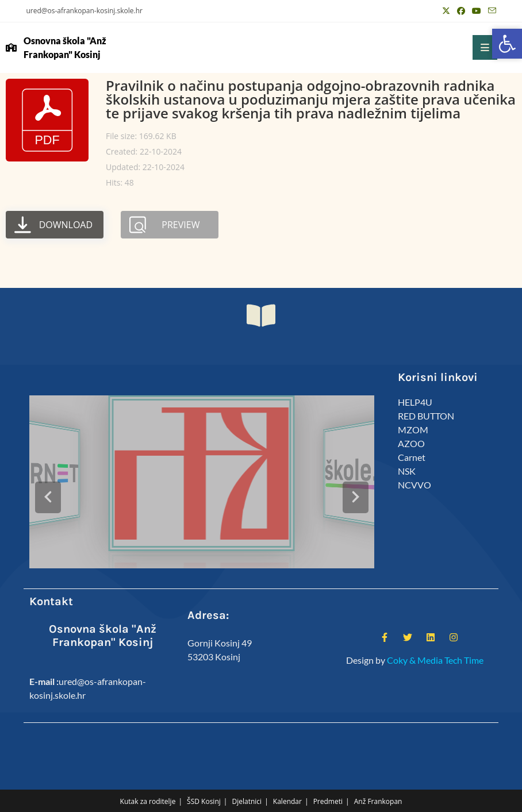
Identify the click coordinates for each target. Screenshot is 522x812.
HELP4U (415, 402)
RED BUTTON (426, 416)
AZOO (411, 443)
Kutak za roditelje (148, 784)
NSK (407, 471)
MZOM (413, 430)
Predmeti (328, 784)
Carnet (412, 457)
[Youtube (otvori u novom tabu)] (477, 11)
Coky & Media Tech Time (435, 643)
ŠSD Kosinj (204, 784)
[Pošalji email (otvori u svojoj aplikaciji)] (490, 11)
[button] (507, 44)
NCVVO (414, 485)
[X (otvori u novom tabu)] (446, 11)
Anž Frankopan (378, 784)
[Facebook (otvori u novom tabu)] (461, 11)
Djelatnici (247, 784)
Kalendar (287, 784)
